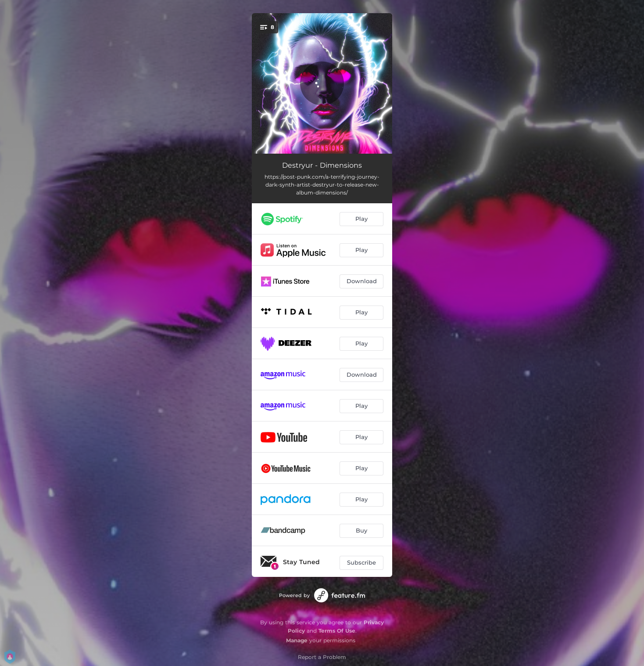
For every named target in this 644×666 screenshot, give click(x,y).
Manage (297, 640)
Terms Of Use (337, 631)
